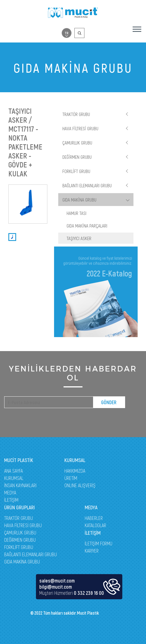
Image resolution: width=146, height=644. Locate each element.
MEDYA (10, 493)
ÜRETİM (71, 478)
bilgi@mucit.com (56, 587)
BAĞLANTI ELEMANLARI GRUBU (87, 185)
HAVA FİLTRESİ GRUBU (80, 128)
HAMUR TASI (76, 213)
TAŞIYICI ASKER (79, 238)
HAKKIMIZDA (75, 471)
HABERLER (94, 518)
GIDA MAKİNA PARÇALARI (87, 226)
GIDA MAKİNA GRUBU (79, 200)
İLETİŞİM (11, 500)
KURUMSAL (14, 478)
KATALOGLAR (95, 525)
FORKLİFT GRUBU (76, 171)
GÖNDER (109, 402)
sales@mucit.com (57, 581)
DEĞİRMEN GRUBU (77, 157)
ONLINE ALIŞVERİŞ (80, 485)
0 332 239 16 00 (89, 593)
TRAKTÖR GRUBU (76, 114)
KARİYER (92, 551)
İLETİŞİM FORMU (98, 543)
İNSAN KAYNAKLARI (20, 485)
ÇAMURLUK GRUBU (77, 143)
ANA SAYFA (14, 471)
